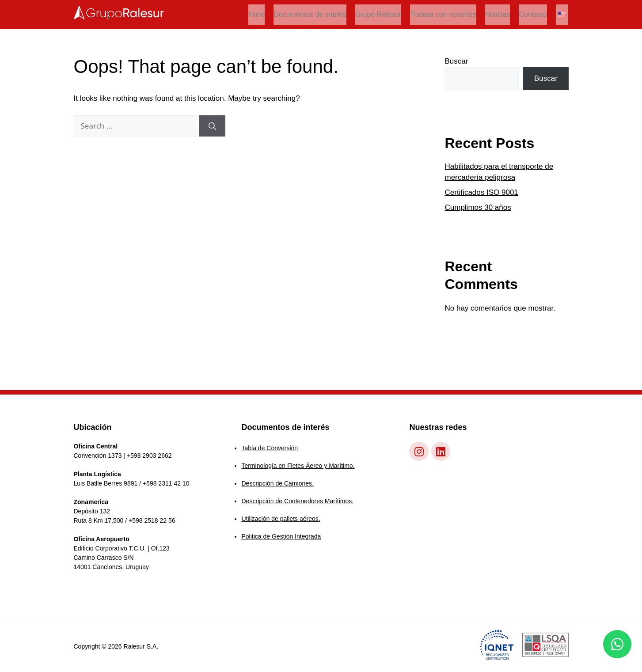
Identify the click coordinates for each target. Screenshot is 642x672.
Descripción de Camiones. (277, 483)
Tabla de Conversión (270, 448)
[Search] (212, 126)
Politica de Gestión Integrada (281, 536)
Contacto (533, 14)
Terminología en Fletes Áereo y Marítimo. (298, 466)
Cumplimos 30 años (478, 207)
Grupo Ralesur (378, 14)
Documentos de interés (310, 14)
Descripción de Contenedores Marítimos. (297, 501)
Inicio (256, 14)
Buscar (457, 61)
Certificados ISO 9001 (482, 192)
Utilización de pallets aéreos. (281, 519)
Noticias (498, 14)
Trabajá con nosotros (443, 14)
